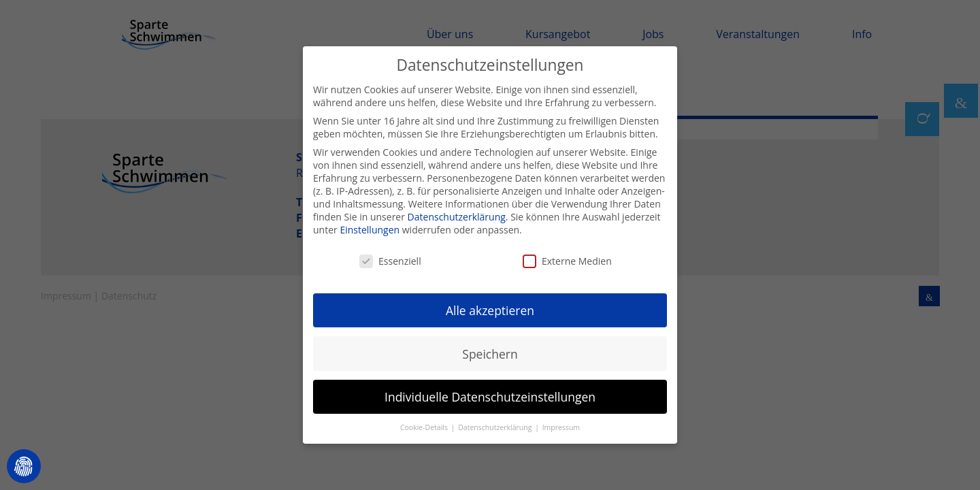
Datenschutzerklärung (457, 211)
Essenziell (390, 254)
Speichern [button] (490, 347)
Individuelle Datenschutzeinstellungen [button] (490, 390)
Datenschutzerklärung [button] (496, 421)
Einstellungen (370, 224)
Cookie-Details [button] (425, 421)
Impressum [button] (561, 421)
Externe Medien (567, 254)
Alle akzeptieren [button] (490, 304)
